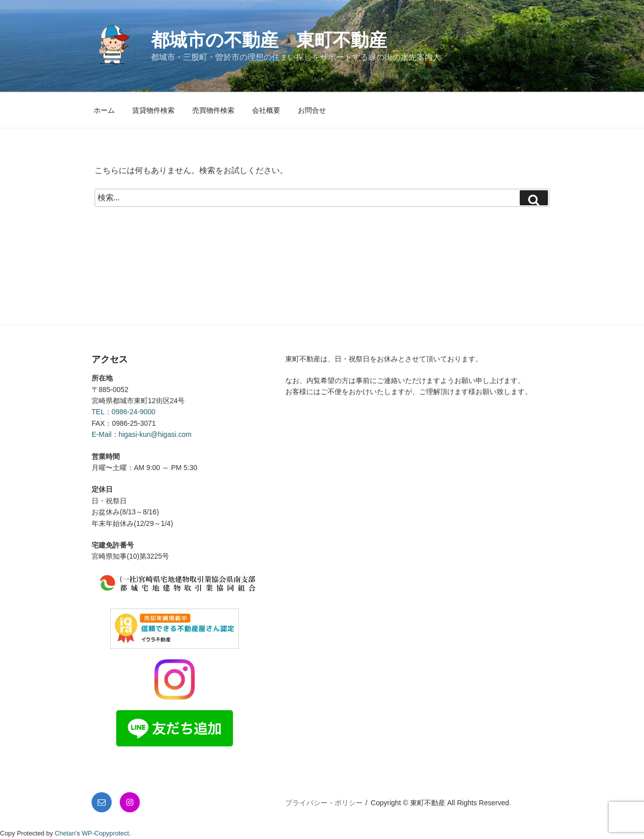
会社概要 (266, 110)
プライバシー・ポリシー (324, 803)
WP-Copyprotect (106, 833)
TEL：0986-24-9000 (124, 412)
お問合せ (312, 110)
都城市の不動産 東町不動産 (269, 40)
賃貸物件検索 (153, 110)
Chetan (65, 833)
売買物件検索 (213, 110)
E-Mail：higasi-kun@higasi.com (142, 434)
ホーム (104, 110)
